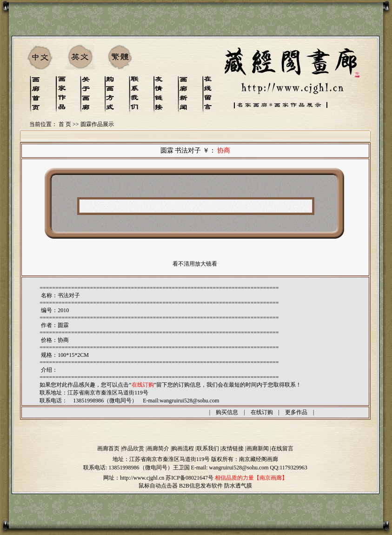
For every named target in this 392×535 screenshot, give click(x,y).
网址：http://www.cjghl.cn (134, 478)
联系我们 (208, 448)
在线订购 (262, 412)
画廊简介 (158, 448)
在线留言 (282, 448)
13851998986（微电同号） (141, 468)
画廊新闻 (258, 448)
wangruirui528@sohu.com (189, 401)
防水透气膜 (238, 486)
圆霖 (63, 325)
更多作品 (296, 412)
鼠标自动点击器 (158, 486)
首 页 (65, 124)
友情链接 (233, 448)
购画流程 (183, 448)
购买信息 (227, 412)
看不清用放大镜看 (195, 264)
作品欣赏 (133, 448)
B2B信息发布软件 (201, 486)
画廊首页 (108, 448)
